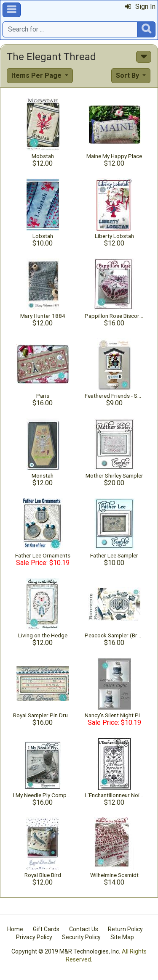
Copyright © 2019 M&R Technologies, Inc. (66, 951)
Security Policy (81, 937)
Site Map (122, 937)
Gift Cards (46, 929)
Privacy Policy (34, 937)
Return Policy (125, 929)
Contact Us (84, 929)
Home (15, 929)
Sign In (140, 7)
